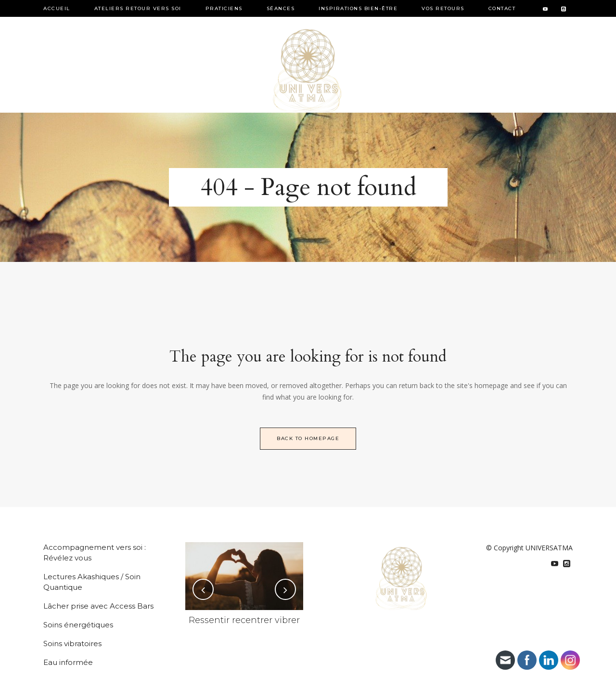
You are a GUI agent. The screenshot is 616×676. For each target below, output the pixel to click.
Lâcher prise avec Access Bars (98, 606)
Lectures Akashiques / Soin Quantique (92, 582)
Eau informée (68, 662)
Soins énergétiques (78, 625)
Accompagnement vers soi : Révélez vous (95, 552)
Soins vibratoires (72, 643)
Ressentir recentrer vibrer (244, 620)
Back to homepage (308, 438)
